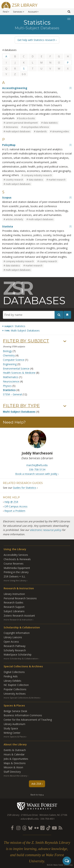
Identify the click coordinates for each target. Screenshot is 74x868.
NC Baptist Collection (16, 685)
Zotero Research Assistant (19, 616)
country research (14, 180)
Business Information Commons (23, 715)
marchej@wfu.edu (37, 465)
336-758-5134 (37, 469)
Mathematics (11, 377)
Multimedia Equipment (17, 568)
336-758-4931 (47, 819)
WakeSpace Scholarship (18, 655)
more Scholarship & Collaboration (21, 659)
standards (41, 131)
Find (5, 12)
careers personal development (22, 123)
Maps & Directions (15, 763)
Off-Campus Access (16, 506)
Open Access (11, 642)
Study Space (11, 728)
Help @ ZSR (11, 502)
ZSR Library (25, 5)
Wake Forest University (37, 806)
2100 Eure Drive (29, 815)
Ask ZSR (36, 784)
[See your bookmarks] (67, 315)
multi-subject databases (18, 131)
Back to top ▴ (37, 795)
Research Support (14, 607)
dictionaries (12, 127)
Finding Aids (11, 676)
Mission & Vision (13, 767)
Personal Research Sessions (20, 598)
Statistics (9, 390)
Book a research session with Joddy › (37, 474)
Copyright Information (17, 633)
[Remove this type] (21, 330)
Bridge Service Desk (15, 711)
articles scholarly (14, 219)
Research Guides (13, 602)
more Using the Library (15, 580)
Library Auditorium (14, 724)
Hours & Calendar (14, 754)
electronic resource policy (46, 530)
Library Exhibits (12, 681)
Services (18, 12)
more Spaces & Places (15, 737)
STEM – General (12, 394)
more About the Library (15, 776)
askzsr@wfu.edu (30, 819)
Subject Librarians (14, 611)
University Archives (15, 694)
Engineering (10, 364)
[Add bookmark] (70, 88)
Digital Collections (14, 672)
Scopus (7, 197)
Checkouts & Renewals (17, 559)
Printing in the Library (16, 572)
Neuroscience (11, 381)
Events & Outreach (15, 750)
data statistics (50, 123)
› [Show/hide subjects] (65, 341)
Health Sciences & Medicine (19, 373)
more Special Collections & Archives (22, 698)
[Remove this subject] (14, 326)
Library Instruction (14, 594)
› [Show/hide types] (65, 406)
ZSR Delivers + (14, 576)
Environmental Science (16, 369)
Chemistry (9, 355)
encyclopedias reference (36, 127)
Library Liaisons (13, 637)
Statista (8, 226)
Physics (7, 386)
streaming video (61, 131)
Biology (7, 351)
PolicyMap (9, 145)
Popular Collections (15, 689)
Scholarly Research (15, 650)
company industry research (38, 175)
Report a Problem (15, 511)
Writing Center (12, 733)
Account (32, 12)
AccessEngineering (15, 88)
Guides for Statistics (24, 488)
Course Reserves (14, 564)
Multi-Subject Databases (19, 412)
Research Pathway (15, 646)
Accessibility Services (16, 555)
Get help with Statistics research (36, 40)
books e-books (27, 118)
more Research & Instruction (18, 620)
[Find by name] (33, 315)
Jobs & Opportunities (16, 759)
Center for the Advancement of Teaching (28, 720)
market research (57, 180)
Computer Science (14, 360)
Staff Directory (12, 772)
